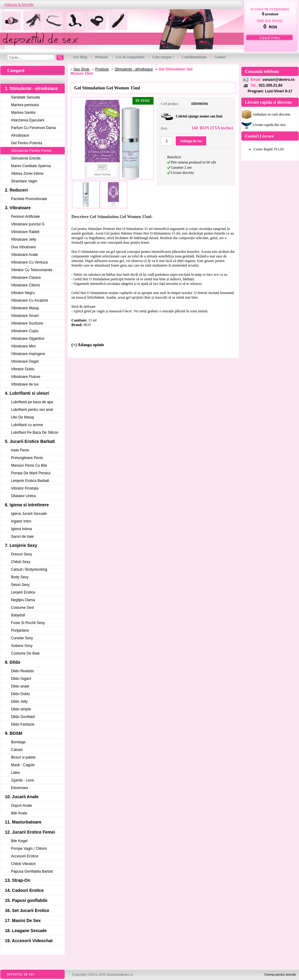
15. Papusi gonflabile (26, 900)
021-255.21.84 (270, 85)
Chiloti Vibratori (23, 864)
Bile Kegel (19, 841)
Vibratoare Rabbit (25, 232)
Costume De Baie (25, 653)
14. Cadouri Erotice (24, 890)
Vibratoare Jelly (24, 239)
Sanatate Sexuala (25, 97)
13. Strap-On (18, 880)
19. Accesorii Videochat (29, 941)
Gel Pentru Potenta (27, 143)
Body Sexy (20, 577)
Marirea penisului (25, 105)
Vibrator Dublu (23, 369)
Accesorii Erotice (25, 856)
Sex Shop (81, 69)
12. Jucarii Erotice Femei (30, 832)
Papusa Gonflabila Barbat (32, 871)
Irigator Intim (21, 521)
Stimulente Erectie (26, 158)
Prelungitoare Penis (27, 458)
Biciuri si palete (23, 757)
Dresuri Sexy (22, 554)
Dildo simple (21, 709)
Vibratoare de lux (25, 384)
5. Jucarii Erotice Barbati (30, 441)
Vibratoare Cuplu (25, 331)
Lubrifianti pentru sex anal (32, 410)
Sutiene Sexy (22, 646)
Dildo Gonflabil (23, 717)
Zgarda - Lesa (22, 780)
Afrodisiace (20, 135)
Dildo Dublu (20, 694)
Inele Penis (20, 450)
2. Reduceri (16, 190)
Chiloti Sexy (21, 562)
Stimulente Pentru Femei (31, 151)
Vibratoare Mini (23, 346)
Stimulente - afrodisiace (134, 69)
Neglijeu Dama (23, 600)
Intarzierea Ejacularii (28, 120)
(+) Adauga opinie (88, 345)
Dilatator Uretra (23, 496)
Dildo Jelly (19, 702)
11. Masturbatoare (23, 822)
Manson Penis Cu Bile (29, 465)
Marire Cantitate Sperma (31, 166)
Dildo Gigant (21, 679)
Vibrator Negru (23, 293)
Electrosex (20, 788)
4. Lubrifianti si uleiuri (27, 393)
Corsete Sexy (22, 638)
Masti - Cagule (23, 765)
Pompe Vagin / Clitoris (29, 849)
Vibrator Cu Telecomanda (32, 270)
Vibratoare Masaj (25, 308)
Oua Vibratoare (23, 247)
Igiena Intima (22, 529)
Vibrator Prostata (25, 488)
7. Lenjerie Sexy (21, 545)
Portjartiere (20, 630)
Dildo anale (20, 686)
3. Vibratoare (18, 208)
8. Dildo (13, 662)
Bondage (18, 742)
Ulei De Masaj (22, 417)
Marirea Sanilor (23, 113)
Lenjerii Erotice (23, 592)
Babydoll (18, 615)
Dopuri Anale (22, 806)
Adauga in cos (191, 141)
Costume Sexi (22, 608)
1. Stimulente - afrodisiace (31, 88)
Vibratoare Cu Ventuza (29, 262)
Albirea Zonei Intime (27, 174)
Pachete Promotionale (29, 199)
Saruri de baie (22, 537)
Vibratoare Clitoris (25, 285)
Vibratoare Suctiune (27, 323)
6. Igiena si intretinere (27, 505)
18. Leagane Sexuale (26, 931)
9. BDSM (14, 733)
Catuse (17, 750)
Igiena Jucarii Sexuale (29, 514)
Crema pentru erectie (280, 975)
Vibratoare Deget (25, 361)
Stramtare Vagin (24, 181)
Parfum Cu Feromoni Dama (33, 128)
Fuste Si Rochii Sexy (28, 623)
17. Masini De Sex (23, 921)
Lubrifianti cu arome (27, 425)
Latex (15, 773)
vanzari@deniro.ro (278, 80)
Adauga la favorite (19, 5)
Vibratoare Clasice (26, 278)
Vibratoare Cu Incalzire (30, 300)
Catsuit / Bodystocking (29, 569)
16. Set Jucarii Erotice (27, 910)
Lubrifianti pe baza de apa (32, 402)
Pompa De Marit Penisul (31, 473)
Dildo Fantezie (23, 724)
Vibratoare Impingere (28, 354)
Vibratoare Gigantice (28, 339)
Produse (102, 69)
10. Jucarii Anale (22, 797)
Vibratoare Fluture (26, 377)
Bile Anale (19, 813)
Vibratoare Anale (25, 255)
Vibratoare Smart (25, 316)
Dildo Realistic (23, 671)
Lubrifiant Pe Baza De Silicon (35, 433)
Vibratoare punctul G (28, 224)
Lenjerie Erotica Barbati (30, 481)
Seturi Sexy (20, 585)
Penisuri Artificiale (25, 217)
